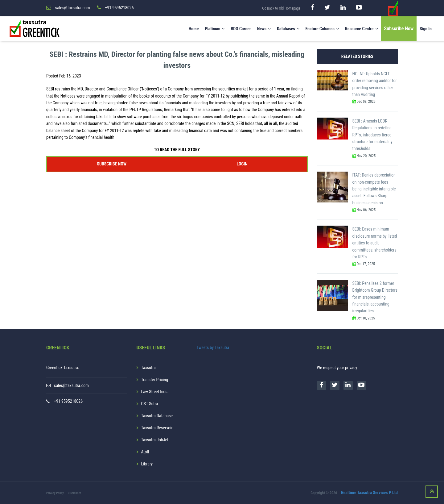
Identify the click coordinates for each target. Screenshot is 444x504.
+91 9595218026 (68, 401)
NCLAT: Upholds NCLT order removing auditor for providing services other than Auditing (375, 84)
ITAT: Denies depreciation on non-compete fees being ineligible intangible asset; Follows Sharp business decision (374, 189)
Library (147, 464)
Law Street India (155, 392)
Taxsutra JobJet (155, 440)
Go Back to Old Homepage (281, 8)
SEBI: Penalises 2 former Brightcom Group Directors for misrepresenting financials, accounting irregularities (375, 297)
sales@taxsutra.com (71, 385)
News (264, 29)
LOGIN (242, 164)
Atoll (145, 452)
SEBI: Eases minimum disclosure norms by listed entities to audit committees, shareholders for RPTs (375, 243)
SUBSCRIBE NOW (112, 164)
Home (194, 29)
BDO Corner (241, 29)
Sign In (426, 29)
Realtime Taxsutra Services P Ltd (369, 493)
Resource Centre (362, 29)
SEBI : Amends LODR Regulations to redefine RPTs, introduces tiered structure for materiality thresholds (372, 135)
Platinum (215, 29)
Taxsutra (148, 368)
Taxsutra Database (157, 416)
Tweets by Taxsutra (213, 348)
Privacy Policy (55, 493)
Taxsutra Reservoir (157, 428)
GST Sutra (150, 404)
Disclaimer (74, 493)
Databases (288, 29)
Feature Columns (322, 29)
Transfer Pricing (155, 380)
